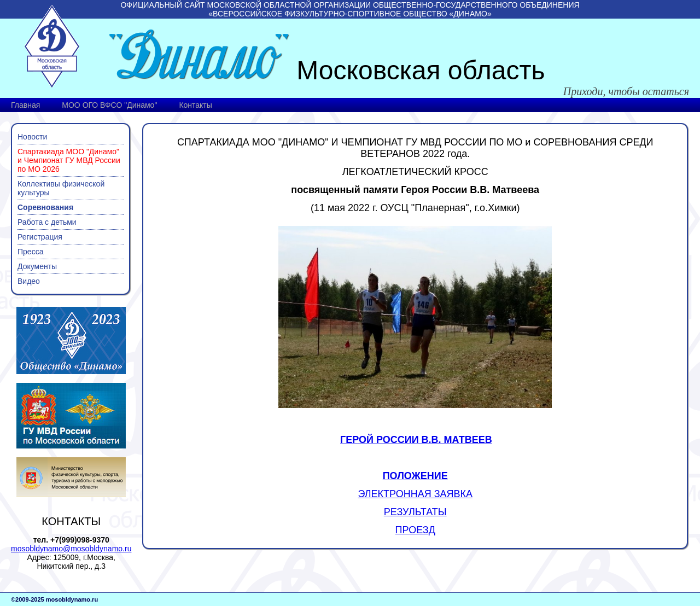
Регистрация (40, 237)
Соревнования (45, 207)
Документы (37, 266)
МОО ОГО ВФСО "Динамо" (109, 105)
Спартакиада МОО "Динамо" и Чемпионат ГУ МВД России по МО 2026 (69, 160)
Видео (29, 281)
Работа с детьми (47, 222)
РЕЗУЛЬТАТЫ (415, 512)
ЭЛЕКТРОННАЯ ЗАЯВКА (415, 494)
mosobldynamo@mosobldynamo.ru (71, 549)
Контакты (195, 105)
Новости (32, 137)
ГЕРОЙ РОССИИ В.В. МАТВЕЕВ (416, 440)
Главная (25, 105)
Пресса (30, 252)
